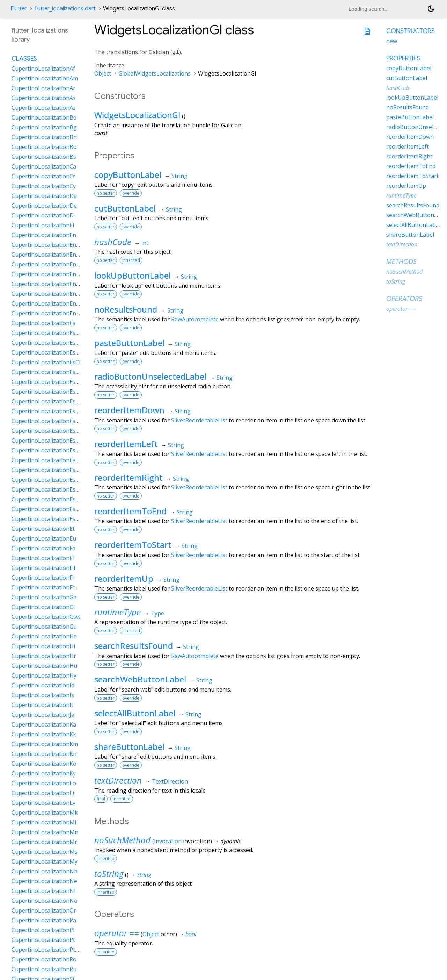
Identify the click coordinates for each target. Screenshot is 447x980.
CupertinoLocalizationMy (45, 861)
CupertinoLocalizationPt (43, 940)
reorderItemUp (124, 578)
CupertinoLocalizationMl (44, 822)
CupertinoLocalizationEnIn (46, 284)
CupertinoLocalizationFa (43, 548)
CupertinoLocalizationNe (44, 881)
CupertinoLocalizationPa (44, 920)
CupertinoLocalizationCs (44, 176)
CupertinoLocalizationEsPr (46, 470)
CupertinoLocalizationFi (43, 558)
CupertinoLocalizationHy (44, 675)
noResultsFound (126, 309)
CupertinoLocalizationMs (45, 852)
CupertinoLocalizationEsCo (47, 372)
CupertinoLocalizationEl (43, 225)
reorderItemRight (129, 477)
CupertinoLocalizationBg (44, 127)
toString (109, 874)
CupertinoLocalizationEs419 (48, 333)
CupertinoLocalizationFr (43, 578)
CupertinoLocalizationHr (44, 656)
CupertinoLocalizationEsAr (46, 343)
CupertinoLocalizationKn (44, 754)
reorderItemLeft (126, 444)
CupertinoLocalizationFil (43, 568)
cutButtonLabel (125, 208)
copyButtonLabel (128, 175)
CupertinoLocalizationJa (43, 715)
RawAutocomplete (195, 319)
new (392, 41)
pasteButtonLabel (129, 343)
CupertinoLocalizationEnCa (47, 255)
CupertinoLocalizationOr (44, 910)
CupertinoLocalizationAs (44, 98)
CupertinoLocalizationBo (44, 147)
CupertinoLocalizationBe (44, 117)
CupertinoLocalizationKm (45, 744)
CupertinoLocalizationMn (45, 832)
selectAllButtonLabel (135, 713)
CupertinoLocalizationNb (45, 871)
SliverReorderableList (199, 420)
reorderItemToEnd (130, 511)
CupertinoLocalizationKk (44, 734)
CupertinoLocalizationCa (44, 166)
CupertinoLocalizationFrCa (46, 587)
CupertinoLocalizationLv (43, 803)
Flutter (19, 9)
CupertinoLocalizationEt (43, 529)
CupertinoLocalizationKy (44, 773)
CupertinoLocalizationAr (43, 88)
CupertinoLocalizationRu (44, 969)
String (179, 176)
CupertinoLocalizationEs (43, 323)
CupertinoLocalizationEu (44, 538)
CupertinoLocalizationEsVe (47, 519)
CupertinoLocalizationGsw (46, 617)
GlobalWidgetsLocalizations (155, 73)
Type (157, 613)
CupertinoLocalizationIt (42, 705)
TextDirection (170, 781)
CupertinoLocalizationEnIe (46, 274)
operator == (117, 933)
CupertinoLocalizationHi (43, 646)
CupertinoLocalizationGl (43, 607)
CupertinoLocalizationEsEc (46, 401)
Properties (403, 58)
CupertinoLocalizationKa (44, 724)
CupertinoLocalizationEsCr (46, 382)
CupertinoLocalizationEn (44, 235)
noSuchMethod (122, 840)
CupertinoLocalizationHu (44, 666)
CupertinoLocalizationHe (44, 636)
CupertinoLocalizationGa (44, 597)
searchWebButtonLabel (140, 679)
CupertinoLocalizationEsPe (47, 460)
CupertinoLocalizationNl (43, 891)
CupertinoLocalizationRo (44, 959)
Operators (404, 299)
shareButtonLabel (129, 747)
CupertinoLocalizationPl (43, 930)
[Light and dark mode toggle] (431, 9)
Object (103, 73)
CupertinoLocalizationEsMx (47, 431)
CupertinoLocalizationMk (45, 813)
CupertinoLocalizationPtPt (46, 950)
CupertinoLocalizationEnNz (47, 294)
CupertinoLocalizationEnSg (47, 303)
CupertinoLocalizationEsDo (47, 392)
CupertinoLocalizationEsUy (47, 509)
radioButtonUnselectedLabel (150, 376)
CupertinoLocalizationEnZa (47, 313)
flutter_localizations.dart (65, 9)
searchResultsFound (134, 646)
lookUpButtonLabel (133, 275)
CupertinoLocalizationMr (44, 842)
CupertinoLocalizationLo (44, 783)
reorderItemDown (129, 410)
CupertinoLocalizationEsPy (47, 480)
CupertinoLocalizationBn (44, 137)
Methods (401, 262)
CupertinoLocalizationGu (44, 627)
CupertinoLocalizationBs (44, 157)
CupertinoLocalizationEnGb (47, 264)
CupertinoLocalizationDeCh (48, 215)
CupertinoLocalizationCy (44, 186)
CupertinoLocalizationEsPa (47, 450)
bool (191, 934)
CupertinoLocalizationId (43, 685)
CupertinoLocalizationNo (45, 901)
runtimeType (118, 612)
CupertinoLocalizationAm (45, 78)
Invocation (168, 841)
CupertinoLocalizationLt (43, 793)
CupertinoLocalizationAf (43, 69)
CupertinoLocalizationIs (43, 695)
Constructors (411, 31)
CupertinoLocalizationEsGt (46, 411)
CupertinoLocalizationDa (44, 196)
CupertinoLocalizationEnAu (47, 245)
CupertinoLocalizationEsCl (46, 362)
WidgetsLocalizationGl (137, 115)
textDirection (118, 780)
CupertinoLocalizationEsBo (47, 352)
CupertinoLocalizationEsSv (46, 489)
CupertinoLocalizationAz (44, 108)
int (145, 243)
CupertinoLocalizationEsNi (46, 441)
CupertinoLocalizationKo (44, 764)
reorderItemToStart (133, 545)
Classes (24, 59)
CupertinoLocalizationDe (44, 206)
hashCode (113, 242)
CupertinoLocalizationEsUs (47, 499)
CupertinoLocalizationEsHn (47, 421)
